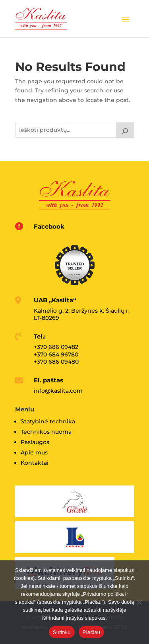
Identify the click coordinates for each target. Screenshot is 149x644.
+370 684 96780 (56, 354)
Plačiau (91, 632)
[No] (139, 602)
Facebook (49, 226)
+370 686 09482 (56, 347)
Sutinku (62, 632)
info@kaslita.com (58, 391)
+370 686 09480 (56, 362)
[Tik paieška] (125, 130)
